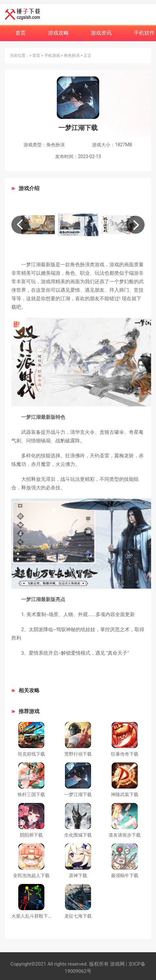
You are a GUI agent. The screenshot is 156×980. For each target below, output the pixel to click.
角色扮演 (72, 56)
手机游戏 (52, 56)
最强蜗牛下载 (125, 875)
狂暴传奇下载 (125, 754)
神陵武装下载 (125, 794)
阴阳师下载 (31, 835)
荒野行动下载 (78, 754)
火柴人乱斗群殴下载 (32, 916)
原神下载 (78, 875)
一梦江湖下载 (78, 794)
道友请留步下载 (125, 835)
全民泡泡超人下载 (31, 875)
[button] (20, 225)
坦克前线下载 (31, 754)
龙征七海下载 (78, 916)
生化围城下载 (78, 835)
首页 (36, 56)
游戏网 (117, 964)
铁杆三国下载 (31, 794)
